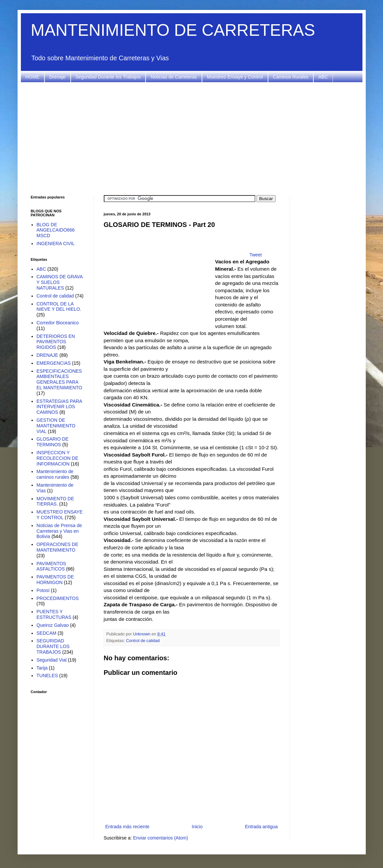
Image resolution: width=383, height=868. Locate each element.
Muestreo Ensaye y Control (235, 77)
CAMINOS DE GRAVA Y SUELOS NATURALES (60, 282)
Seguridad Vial (52, 660)
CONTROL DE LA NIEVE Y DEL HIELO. (59, 307)
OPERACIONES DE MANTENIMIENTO (57, 547)
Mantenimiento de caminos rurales (55, 474)
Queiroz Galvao (53, 625)
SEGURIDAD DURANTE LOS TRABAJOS (53, 646)
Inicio (197, 827)
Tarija (42, 668)
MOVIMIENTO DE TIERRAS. (55, 501)
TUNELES (47, 676)
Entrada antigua (261, 827)
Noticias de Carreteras (174, 77)
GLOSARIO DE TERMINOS (52, 442)
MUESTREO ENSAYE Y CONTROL (60, 515)
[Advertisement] (192, 139)
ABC (323, 77)
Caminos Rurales (291, 77)
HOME (32, 77)
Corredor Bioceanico (58, 323)
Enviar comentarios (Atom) (160, 838)
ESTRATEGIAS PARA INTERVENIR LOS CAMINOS (59, 407)
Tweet (255, 255)
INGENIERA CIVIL (56, 244)
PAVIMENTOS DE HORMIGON (55, 580)
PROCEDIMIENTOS (58, 598)
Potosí (43, 590)
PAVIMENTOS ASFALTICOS (51, 566)
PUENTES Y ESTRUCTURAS (54, 614)
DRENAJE (47, 355)
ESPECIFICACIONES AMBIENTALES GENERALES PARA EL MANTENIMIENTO (59, 379)
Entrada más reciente (128, 827)
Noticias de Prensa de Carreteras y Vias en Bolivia (59, 531)
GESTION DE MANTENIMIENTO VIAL (56, 426)
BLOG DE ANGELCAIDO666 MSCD (56, 230)
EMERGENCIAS (54, 363)
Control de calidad (143, 641)
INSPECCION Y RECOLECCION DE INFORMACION (57, 458)
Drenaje (58, 77)
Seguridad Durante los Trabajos (108, 77)
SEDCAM (46, 633)
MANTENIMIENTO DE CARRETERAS (173, 30)
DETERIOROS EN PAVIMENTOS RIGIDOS (56, 342)
